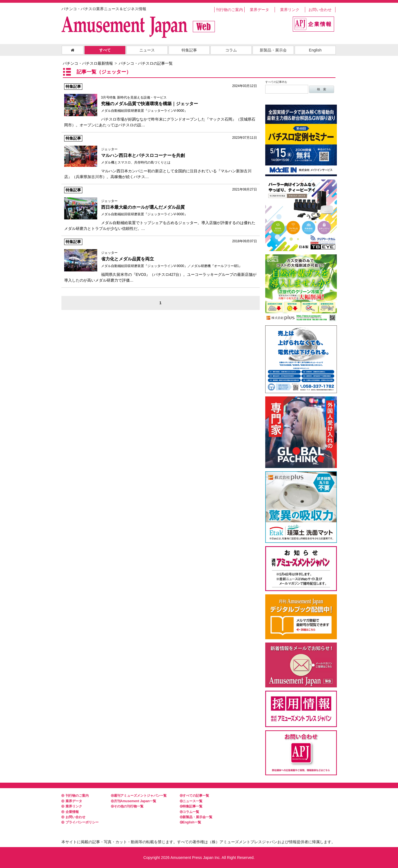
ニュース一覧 (191, 801)
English (315, 50)
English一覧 (190, 822)
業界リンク (290, 10)
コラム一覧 (189, 812)
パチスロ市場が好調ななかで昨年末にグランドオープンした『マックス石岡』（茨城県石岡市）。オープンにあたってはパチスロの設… (161, 105)
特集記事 (189, 50)
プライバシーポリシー (80, 822)
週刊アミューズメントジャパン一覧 (139, 796)
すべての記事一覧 (194, 796)
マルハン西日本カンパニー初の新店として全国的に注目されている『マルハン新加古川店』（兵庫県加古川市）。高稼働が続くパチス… (161, 157)
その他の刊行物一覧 (127, 806)
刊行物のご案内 (229, 10)
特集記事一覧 (191, 806)
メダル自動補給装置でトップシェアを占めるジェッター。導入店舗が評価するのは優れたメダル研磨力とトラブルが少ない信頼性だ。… (161, 209)
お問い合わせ (320, 10)
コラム (231, 50)
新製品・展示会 (273, 50)
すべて (105, 50)
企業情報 (70, 812)
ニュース (147, 50)
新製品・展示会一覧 (196, 817)
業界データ (259, 10)
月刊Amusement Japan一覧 (134, 801)
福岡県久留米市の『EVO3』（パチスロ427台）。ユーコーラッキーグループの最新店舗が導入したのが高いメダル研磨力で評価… (161, 261)
